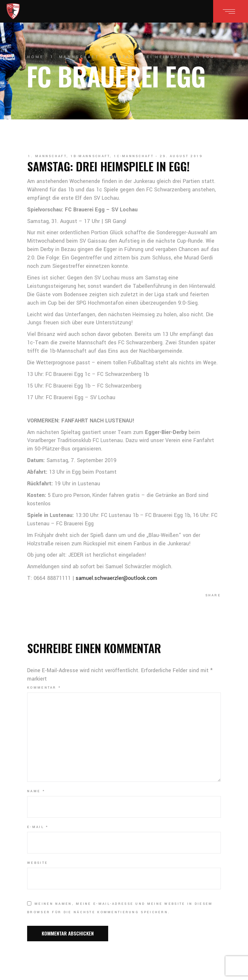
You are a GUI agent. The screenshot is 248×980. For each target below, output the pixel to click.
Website (37, 863)
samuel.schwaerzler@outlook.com (116, 578)
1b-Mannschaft (90, 156)
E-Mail (38, 827)
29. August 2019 (181, 156)
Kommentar (44, 688)
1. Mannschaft (75, 57)
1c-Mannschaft (134, 156)
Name (36, 791)
